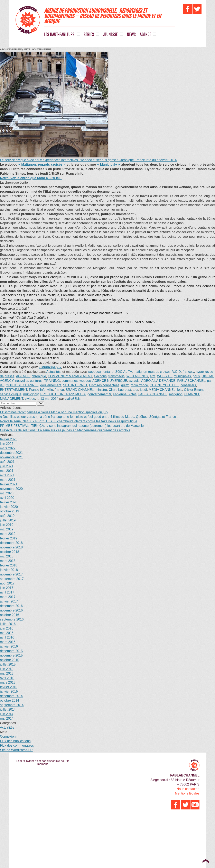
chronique (39, 376)
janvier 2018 (9, 570)
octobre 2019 (10, 511)
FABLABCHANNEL (191, 381)
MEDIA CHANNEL (162, 390)
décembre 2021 (11, 453)
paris (196, 376)
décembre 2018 (11, 543)
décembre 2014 (11, 696)
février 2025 (9, 439)
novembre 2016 (11, 610)
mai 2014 (7, 718)
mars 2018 (8, 561)
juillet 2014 (8, 709)
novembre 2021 (11, 457)
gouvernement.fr (99, 394)
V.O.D (177, 372)
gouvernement (51, 385)
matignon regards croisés (152, 372)
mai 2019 (7, 529)
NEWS (131, 35)
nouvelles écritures (29, 381)
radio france (139, 385)
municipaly (31, 394)
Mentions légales (187, 793)
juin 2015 (7, 669)
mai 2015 (7, 673)
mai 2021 (7, 471)
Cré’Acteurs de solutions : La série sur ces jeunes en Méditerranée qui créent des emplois (65, 430)
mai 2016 (7, 633)
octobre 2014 (10, 700)
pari (210, 381)
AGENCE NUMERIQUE (110, 381)
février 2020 (9, 502)
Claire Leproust (120, 390)
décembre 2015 (11, 651)
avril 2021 (7, 475)
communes (70, 381)
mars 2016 (8, 642)
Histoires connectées (104, 385)
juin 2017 (7, 588)
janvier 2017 (9, 601)
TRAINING (52, 381)
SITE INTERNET (75, 385)
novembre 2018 (11, 547)
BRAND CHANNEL (80, 390)
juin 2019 (7, 525)
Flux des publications (15, 741)
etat (153, 376)
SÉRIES (89, 35)
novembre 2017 (11, 574)
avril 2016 (7, 637)
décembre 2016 (11, 606)
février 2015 (9, 687)
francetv (188, 372)
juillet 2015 (8, 664)
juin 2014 (7, 714)
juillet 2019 (8, 520)
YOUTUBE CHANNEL (22, 385)
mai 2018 (7, 556)
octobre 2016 (10, 615)
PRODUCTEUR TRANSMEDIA (63, 394)
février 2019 (9, 538)
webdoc (85, 381)
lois (180, 390)
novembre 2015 (11, 655)
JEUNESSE (110, 35)
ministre (101, 390)
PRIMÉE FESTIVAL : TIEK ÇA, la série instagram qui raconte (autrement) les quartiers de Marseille (72, 426)
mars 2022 (8, 448)
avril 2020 (7, 498)
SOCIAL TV (124, 372)
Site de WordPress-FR (16, 750)
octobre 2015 (10, 660)
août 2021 (7, 462)
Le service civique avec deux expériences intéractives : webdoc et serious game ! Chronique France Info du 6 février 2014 (88, 160)
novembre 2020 (11, 489)
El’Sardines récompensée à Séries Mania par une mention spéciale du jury (54, 412)
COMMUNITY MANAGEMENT (70, 376)
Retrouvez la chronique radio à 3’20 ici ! (31, 178)
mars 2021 (8, 480)
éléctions (100, 376)
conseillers (188, 385)
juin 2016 (7, 628)
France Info (37, 390)
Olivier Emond (194, 390)
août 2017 (7, 583)
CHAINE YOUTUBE (164, 385)
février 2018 (9, 565)
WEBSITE (165, 376)
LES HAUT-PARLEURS (59, 35)
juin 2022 (7, 444)
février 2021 (9, 484)
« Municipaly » (109, 164)
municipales (182, 376)
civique (30, 399)
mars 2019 (8, 534)
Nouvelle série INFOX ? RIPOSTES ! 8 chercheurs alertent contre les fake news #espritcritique (69, 421)
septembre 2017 (12, 579)
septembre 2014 (12, 705)
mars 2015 (8, 682)
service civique (11, 394)
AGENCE (145, 35)
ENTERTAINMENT (14, 390)
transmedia (117, 376)
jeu (2, 385)
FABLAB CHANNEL (153, 394)
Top (205, 861)
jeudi (143, 390)
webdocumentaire (101, 372)
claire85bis (73, 399)
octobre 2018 (10, 552)
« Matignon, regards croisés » (42, 164)
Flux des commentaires (17, 745)
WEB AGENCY (137, 376)
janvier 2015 (9, 691)
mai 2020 (7, 493)
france (59, 390)
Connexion (8, 736)
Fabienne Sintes (125, 394)
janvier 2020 (9, 507)
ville (50, 390)
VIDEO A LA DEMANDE (158, 381)
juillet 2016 (8, 624)
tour (135, 390)
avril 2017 (7, 592)
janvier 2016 (9, 646)
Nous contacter (188, 789)
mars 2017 (8, 597)
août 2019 (7, 516)
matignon (176, 394)
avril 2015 (7, 678)
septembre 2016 (12, 619)
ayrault (134, 381)
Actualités (53, 372)
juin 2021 (7, 466)
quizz (125, 385)
